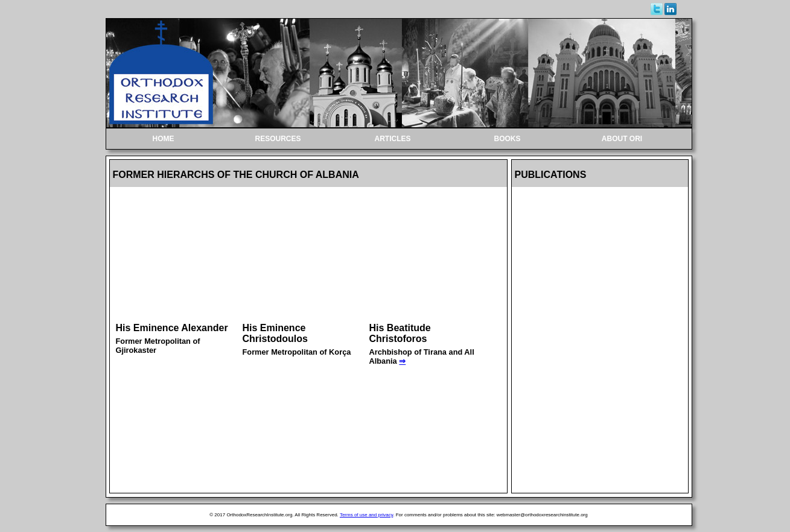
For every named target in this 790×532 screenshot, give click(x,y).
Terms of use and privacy (366, 515)
